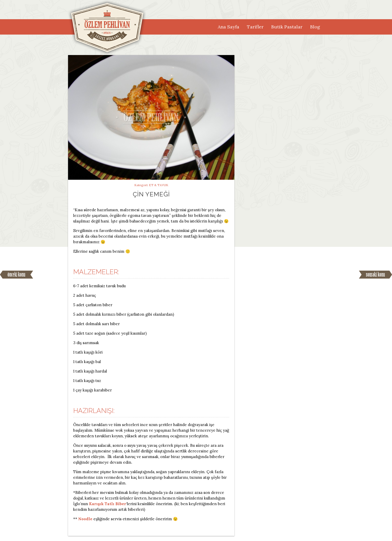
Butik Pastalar (287, 27)
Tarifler (255, 27)
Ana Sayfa (228, 27)
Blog (315, 27)
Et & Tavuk (159, 185)
